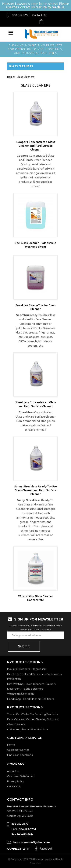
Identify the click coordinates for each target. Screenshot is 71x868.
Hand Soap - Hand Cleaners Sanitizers (30, 699)
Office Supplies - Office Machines (28, 729)
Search (32, 22)
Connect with (19, 849)
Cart (42, 22)
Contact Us (39, 15)
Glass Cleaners (16, 724)
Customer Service (18, 750)
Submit (24, 646)
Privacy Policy (16, 781)
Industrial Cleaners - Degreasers (27, 669)
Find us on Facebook (20, 755)
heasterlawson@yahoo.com (32, 842)
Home (11, 745)
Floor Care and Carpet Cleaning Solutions (33, 719)
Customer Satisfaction (21, 776)
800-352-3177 (20, 15)
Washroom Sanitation (20, 694)
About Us (13, 771)
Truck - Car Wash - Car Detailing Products (32, 714)
